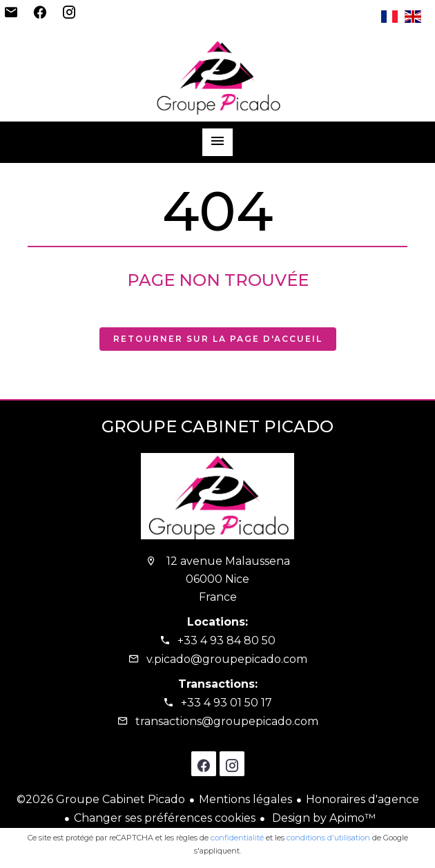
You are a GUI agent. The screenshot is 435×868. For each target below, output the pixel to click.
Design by (322, 818)
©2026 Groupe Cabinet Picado (101, 799)
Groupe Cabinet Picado (217, 426)
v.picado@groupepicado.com (227, 659)
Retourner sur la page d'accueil (218, 339)
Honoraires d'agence (362, 799)
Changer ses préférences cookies (165, 818)
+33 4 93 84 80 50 (226, 640)
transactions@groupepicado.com (227, 721)
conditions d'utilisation (328, 838)
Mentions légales (245, 799)
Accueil (217, 77)
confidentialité (237, 838)
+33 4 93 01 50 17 (226, 703)
